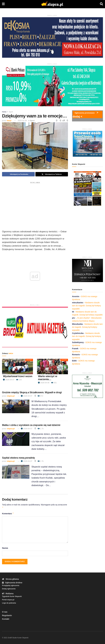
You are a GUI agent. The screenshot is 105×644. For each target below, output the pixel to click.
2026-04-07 (9, 380)
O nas (5, 612)
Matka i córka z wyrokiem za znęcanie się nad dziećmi (31, 425)
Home (4, 112)
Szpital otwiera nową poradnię (18, 458)
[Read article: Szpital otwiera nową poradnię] (16, 472)
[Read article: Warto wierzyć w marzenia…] (52, 367)
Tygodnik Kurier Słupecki (12, 596)
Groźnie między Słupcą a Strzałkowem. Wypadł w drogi (32, 392)
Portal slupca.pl (8, 600)
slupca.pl (11, 396)
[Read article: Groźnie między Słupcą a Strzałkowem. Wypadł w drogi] (16, 406)
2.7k (41, 429)
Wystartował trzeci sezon (18, 376)
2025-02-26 (22, 121)
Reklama (8, 594)
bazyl (9, 121)
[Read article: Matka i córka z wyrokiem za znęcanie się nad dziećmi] (16, 439)
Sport (11, 112)
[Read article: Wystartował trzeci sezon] (17, 367)
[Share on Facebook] (18, 174)
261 (54, 383)
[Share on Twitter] (52, 174)
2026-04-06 (44, 383)
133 (19, 380)
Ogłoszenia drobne (12, 583)
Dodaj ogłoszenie (9, 589)
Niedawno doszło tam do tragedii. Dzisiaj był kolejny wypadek (86, 306)
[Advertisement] (35, 204)
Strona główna (10, 579)
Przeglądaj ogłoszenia (11, 585)
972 (40, 396)
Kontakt (6, 619)
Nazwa (5, 548)
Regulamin (7, 615)
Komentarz (8, 514)
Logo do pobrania (9, 603)
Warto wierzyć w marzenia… (48, 378)
